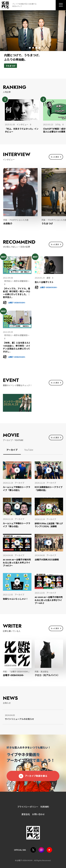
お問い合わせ (38, 814)
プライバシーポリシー (28, 807)
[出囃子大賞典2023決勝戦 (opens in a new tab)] (49, 560)
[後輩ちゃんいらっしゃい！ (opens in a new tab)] (17, 599)
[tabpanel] (33, 42)
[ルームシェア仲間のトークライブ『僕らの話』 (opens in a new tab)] (17, 525)
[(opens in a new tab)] (49, 265)
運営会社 (26, 814)
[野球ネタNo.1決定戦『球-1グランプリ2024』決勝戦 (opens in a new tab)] (49, 525)
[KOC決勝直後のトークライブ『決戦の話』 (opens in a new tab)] (49, 489)
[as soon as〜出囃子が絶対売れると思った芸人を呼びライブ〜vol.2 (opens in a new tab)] (49, 600)
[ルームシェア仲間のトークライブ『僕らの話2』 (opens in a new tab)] (17, 489)
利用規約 (45, 807)
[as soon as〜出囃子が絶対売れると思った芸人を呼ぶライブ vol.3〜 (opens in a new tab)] (17, 563)
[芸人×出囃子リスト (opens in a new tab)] (49, 282)
